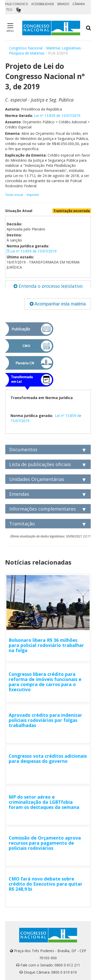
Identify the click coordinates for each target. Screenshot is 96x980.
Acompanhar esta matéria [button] (58, 304)
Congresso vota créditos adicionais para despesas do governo (48, 758)
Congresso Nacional (26, 48)
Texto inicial (14, 195)
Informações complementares (42, 509)
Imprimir (33, 195)
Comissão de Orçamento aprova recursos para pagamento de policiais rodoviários (45, 843)
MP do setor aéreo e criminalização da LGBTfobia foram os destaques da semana (44, 802)
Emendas (19, 494)
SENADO (63, 4)
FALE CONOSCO (17, 4)
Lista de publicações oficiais (40, 464)
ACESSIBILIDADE (43, 4)
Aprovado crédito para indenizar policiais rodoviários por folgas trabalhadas (45, 720)
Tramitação (22, 524)
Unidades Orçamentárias (37, 479)
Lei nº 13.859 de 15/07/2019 (57, 115)
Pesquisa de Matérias (27, 53)
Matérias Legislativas (63, 48)
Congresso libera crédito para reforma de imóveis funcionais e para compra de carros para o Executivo (45, 682)
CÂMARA (79, 4)
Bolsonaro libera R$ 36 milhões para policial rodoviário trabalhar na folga (46, 645)
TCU (9, 10)
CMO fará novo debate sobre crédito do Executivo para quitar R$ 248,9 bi (46, 884)
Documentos (23, 449)
